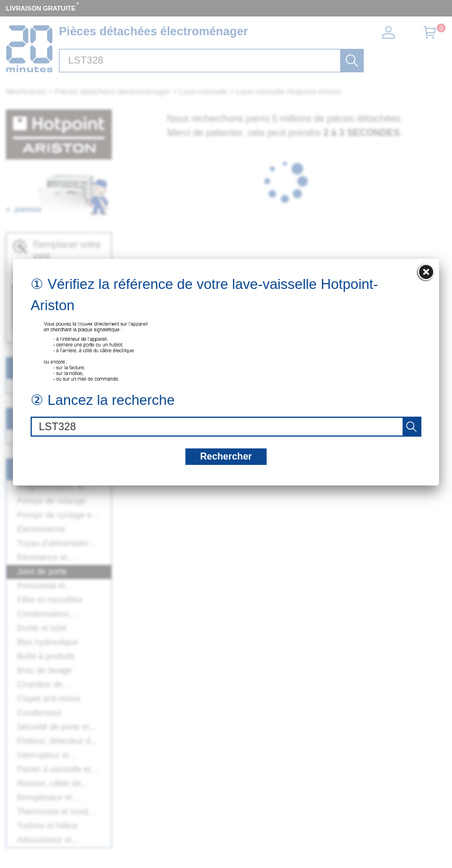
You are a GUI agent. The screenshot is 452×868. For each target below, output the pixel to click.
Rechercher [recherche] (226, 456)
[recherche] (411, 427)
